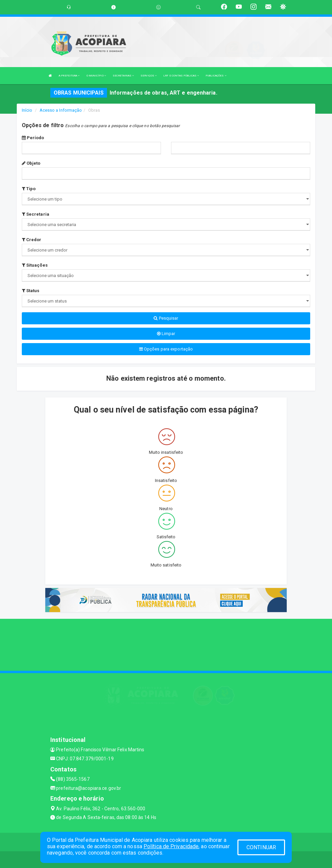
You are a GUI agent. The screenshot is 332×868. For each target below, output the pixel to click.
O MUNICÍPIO (96, 76)
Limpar (166, 334)
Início (27, 110)
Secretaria (36, 214)
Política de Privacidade (171, 846)
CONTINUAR (261, 847)
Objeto (31, 163)
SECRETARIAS (123, 76)
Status (31, 291)
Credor (32, 240)
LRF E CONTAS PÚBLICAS (181, 76)
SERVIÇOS (149, 76)
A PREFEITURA (69, 76)
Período (33, 138)
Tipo (29, 189)
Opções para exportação (166, 349)
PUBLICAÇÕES (216, 76)
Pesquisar (166, 318)
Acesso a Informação (61, 110)
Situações (35, 265)
